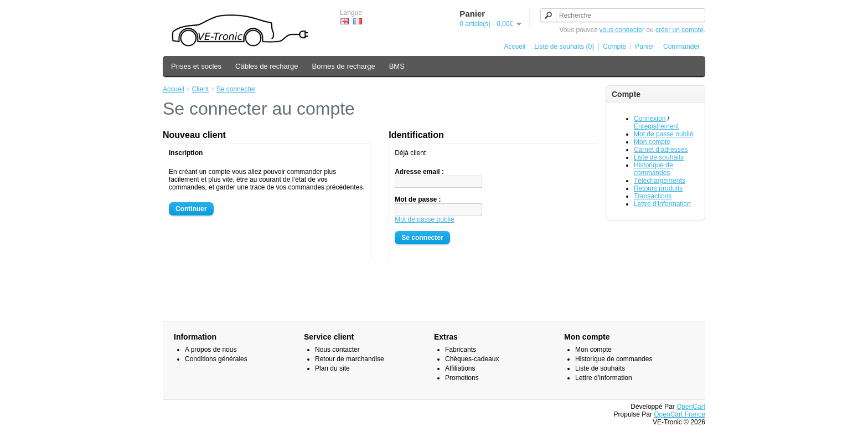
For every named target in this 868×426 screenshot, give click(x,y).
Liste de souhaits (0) (564, 47)
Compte (614, 47)
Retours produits (658, 188)
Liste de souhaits (659, 157)
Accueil (515, 47)
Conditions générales (216, 359)
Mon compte (652, 142)
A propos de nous (211, 350)
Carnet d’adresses (661, 150)
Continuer (191, 209)
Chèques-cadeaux (472, 359)
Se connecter (236, 89)
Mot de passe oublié (663, 134)
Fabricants (461, 350)
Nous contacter (337, 350)
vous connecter (622, 30)
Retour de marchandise (350, 359)
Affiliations (460, 368)
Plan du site (332, 368)
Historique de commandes (653, 169)
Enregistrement (656, 126)
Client (200, 89)
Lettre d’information (662, 204)
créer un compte (680, 30)
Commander (681, 47)
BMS (397, 66)
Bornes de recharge (344, 66)
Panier (645, 47)
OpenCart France (680, 414)
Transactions (653, 196)
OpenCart (691, 407)
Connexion (650, 119)
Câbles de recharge (267, 66)
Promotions (462, 378)
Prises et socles (196, 66)
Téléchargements (660, 181)
